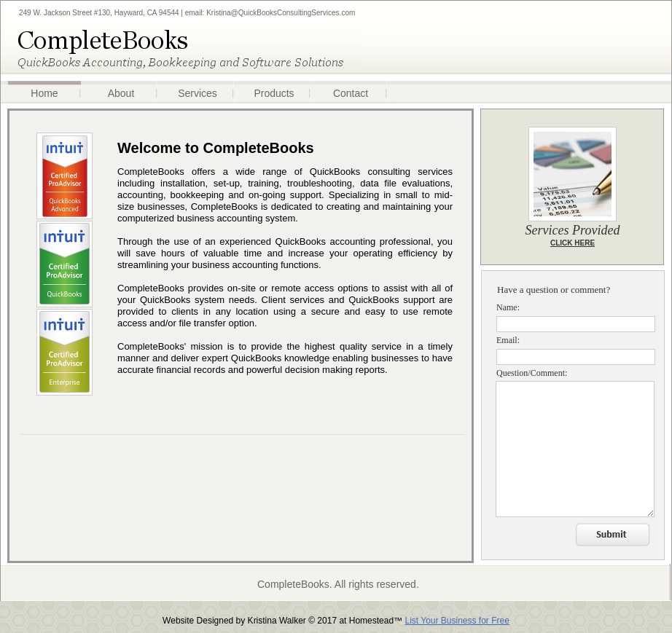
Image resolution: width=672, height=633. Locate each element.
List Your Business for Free (457, 621)
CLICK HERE (573, 243)
